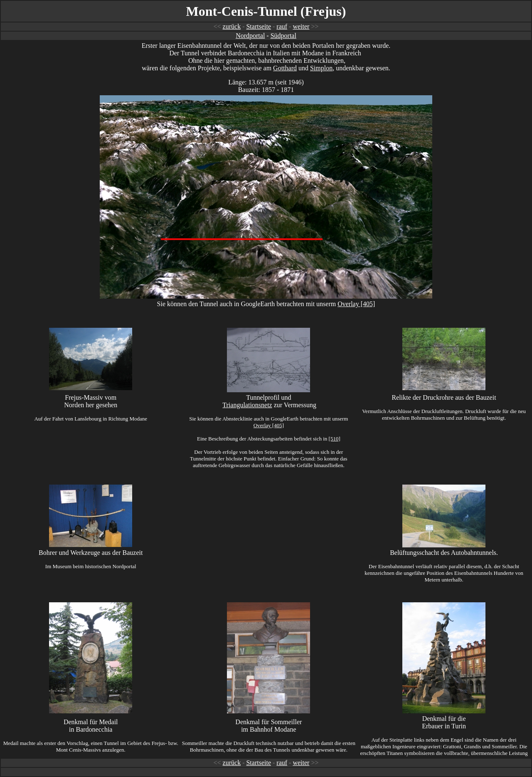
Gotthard (285, 68)
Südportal (283, 36)
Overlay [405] (356, 304)
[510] (335, 439)
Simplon (321, 68)
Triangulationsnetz (247, 405)
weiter (301, 26)
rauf (282, 26)
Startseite (259, 26)
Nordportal (250, 36)
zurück (232, 26)
